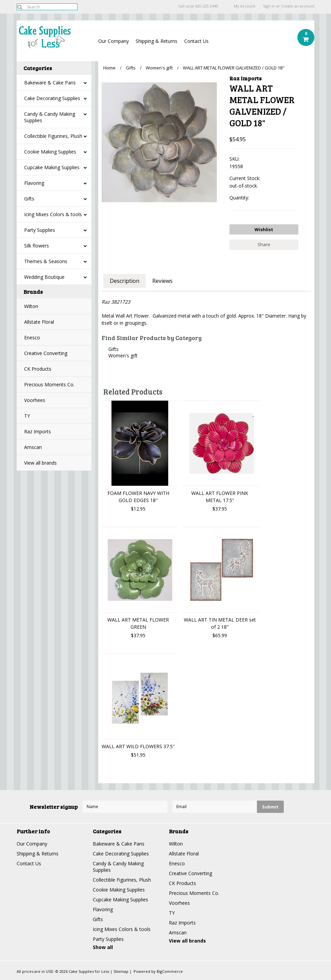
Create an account (298, 6)
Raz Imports (38, 431)
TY (27, 416)
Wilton (31, 306)
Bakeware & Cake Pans (50, 83)
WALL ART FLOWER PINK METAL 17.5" (220, 497)
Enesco (32, 338)
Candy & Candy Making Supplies (50, 117)
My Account (245, 6)
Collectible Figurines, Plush (53, 136)
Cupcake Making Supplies (52, 167)
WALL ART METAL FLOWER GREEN (138, 623)
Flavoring (34, 183)
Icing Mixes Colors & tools (53, 214)
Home (109, 68)
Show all (103, 947)
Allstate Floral (39, 322)
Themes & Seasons (46, 261)
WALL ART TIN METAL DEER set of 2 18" (220, 623)
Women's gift (159, 68)
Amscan (33, 447)
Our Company (114, 41)
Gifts (29, 199)
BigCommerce (170, 971)
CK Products (38, 369)
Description (125, 281)
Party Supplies (40, 230)
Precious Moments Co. (49, 384)
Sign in (269, 6)
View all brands (40, 463)
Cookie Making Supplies (50, 152)
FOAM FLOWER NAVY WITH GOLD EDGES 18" (138, 497)
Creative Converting (46, 353)
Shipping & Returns (156, 41)
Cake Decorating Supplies (52, 98)
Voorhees (35, 400)
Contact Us (196, 41)
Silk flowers (37, 246)
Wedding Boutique (44, 277)
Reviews (162, 281)
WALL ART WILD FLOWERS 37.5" (138, 746)
